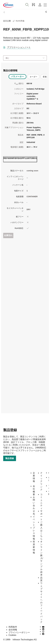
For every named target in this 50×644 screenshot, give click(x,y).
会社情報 (13, 630)
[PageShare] (46, 12)
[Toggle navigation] (45, 5)
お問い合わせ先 (34, 506)
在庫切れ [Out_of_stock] (8, 235)
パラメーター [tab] (17, 77)
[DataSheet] (18, 47)
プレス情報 (34, 533)
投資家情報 (34, 547)
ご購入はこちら (41, 530)
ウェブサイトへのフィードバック (41, 603)
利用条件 (13, 627)
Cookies (12, 635)
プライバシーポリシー (19, 632)
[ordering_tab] (20, 159)
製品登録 (10, 458)
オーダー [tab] (33, 77)
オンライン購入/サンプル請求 (42, 558)
